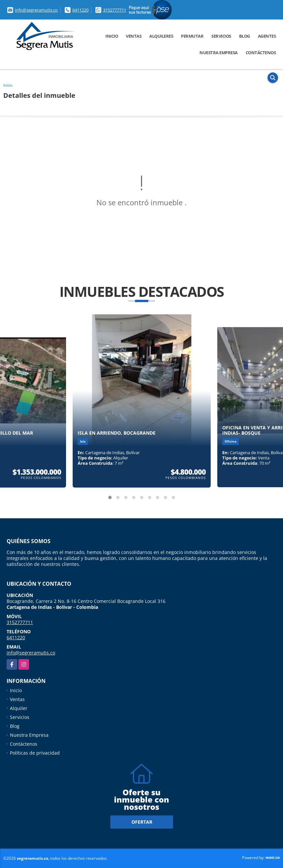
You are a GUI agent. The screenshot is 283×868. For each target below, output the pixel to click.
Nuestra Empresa (219, 53)
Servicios (221, 36)
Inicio (112, 36)
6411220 (80, 10)
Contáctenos (261, 53)
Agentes (267, 36)
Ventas (134, 36)
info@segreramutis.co (36, 10)
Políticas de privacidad (35, 753)
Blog (245, 36)
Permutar (192, 36)
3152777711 (115, 10)
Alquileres (161, 36)
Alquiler (19, 708)
